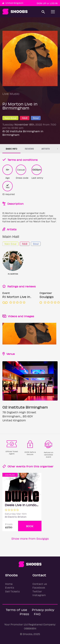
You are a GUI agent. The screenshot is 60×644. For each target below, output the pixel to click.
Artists (46, 149)
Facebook (39, 588)
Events (10, 588)
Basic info (11, 149)
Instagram (39, 595)
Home (9, 584)
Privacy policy (43, 610)
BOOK (30, 526)
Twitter (37, 591)
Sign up (41, 3)
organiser (47, 466)
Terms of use (16, 610)
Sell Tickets (12, 591)
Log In (54, 3)
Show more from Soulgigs (30, 538)
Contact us (40, 584)
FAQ (37, 614)
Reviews (29, 149)
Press (24, 614)
